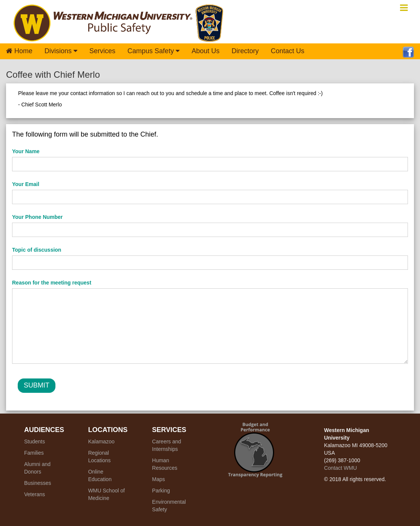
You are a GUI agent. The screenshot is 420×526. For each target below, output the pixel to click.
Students (34, 441)
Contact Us (287, 51)
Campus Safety (153, 51)
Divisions (61, 51)
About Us (205, 51)
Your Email (26, 184)
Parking (161, 491)
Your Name (26, 151)
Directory (245, 51)
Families (34, 453)
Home (19, 51)
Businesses (38, 483)
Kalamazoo (101, 441)
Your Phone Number (37, 217)
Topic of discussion (37, 250)
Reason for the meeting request (52, 283)
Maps (158, 479)
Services (102, 51)
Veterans (34, 494)
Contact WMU (340, 468)
